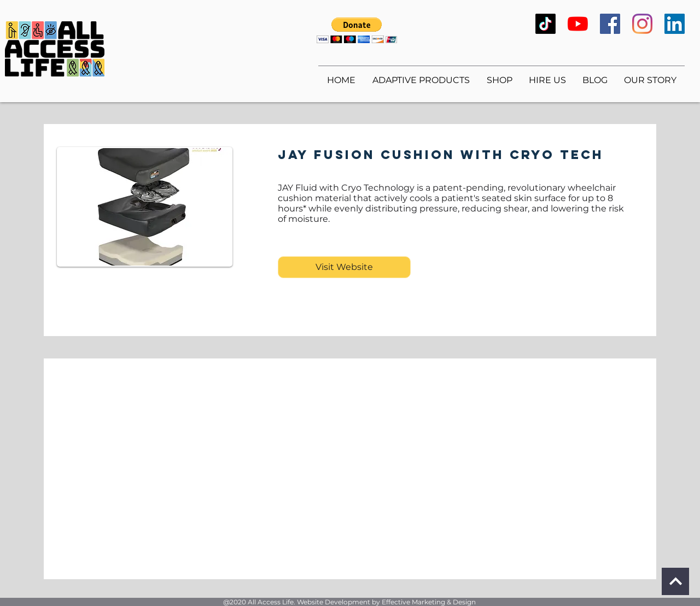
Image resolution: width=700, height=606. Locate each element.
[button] (357, 30)
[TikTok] (546, 24)
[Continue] (675, 581)
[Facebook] (610, 24)
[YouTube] (578, 24)
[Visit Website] (344, 267)
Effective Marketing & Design (429, 602)
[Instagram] (642, 24)
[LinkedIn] (675, 24)
